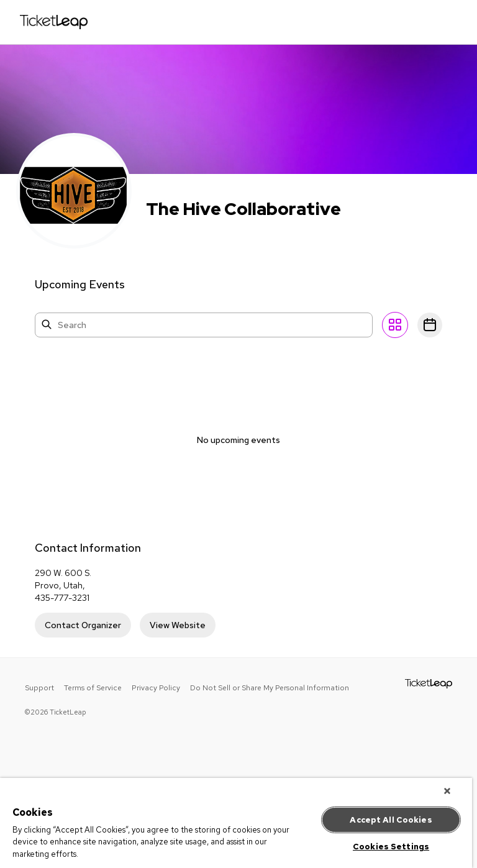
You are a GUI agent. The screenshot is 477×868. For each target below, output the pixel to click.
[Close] (447, 791)
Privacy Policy (156, 688)
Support (39, 688)
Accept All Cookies (391, 820)
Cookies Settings (391, 847)
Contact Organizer (83, 625)
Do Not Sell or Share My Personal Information (270, 688)
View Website (178, 625)
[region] (236, 823)
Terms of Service (93, 688)
